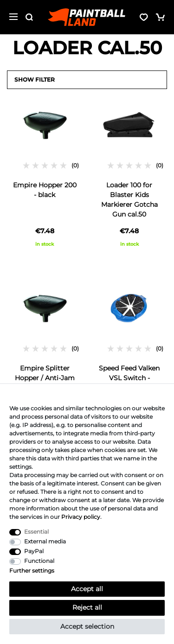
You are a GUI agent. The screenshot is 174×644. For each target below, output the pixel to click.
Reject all (87, 607)
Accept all (87, 589)
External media (45, 541)
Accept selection (87, 626)
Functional (39, 561)
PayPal (34, 551)
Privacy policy (81, 517)
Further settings (32, 571)
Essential (36, 532)
